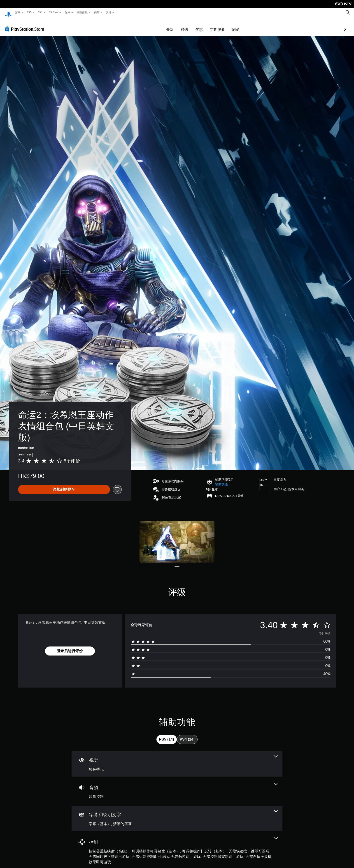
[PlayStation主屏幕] (8, 13)
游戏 (18, 12)
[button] (221, 480)
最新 (144, 25)
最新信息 (82, 12)
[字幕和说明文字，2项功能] (177, 814)
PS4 (40, 12)
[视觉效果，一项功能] (177, 760)
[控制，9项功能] (177, 847)
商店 (97, 12)
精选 (158, 25)
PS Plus (54, 12)
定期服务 (191, 25)
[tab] (167, 735)
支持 (109, 12)
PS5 (29, 12)
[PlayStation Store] (26, 25)
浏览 (210, 25)
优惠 (173, 25)
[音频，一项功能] (177, 787)
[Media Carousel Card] (177, 537)
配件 (68, 12)
